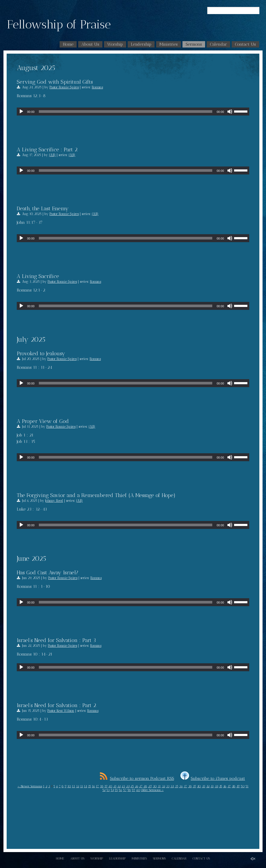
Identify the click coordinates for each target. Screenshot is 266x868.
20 (110, 786)
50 (243, 786)
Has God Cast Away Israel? (48, 572)
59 (133, 790)
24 (128, 786)
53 (108, 790)
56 (120, 790)
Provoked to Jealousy (41, 353)
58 (129, 790)
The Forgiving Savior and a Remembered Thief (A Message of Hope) (96, 495)
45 (221, 786)
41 (204, 786)
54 (112, 790)
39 (194, 786)
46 (225, 786)
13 (82, 786)
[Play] (21, 112)
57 (125, 790)
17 (97, 786)
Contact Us (245, 44)
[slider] (126, 112)
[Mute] (230, 112)
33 (168, 786)
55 (116, 790)
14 (85, 786)
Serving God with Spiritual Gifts (55, 82)
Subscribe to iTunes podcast (213, 778)
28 (145, 786)
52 (104, 790)
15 (90, 786)
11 (73, 786)
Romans (97, 87)
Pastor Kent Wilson (61, 711)
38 (190, 786)
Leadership (141, 44)
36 (181, 786)
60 (138, 790)
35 (176, 786)
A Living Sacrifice (38, 276)
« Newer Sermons (30, 786)
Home (68, 44)
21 (115, 786)
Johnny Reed (54, 501)
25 (132, 786)
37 (185, 786)
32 (163, 786)
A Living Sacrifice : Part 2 (47, 149)
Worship (115, 44)
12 (78, 786)
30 (155, 786)
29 (150, 786)
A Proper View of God (43, 421)
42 (208, 786)
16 (93, 786)
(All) (52, 155)
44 (216, 786)
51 (247, 786)
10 (69, 786)
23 (123, 786)
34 (172, 786)
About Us (90, 44)
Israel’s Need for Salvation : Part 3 (56, 640)
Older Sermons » (152, 790)
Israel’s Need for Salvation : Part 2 (57, 705)
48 (234, 786)
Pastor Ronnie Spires (64, 87)
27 (141, 786)
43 (212, 786)
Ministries (169, 44)
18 (102, 786)
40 (199, 786)
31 (159, 786)
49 (238, 786)
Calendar (218, 44)
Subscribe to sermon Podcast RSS (137, 778)
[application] (133, 112)
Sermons (194, 44)
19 (106, 786)
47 (229, 786)
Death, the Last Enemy (43, 208)
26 (137, 786)
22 (119, 786)
